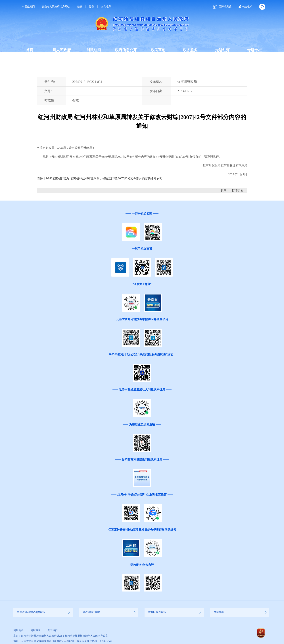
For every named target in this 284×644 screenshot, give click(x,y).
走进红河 (222, 50)
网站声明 (35, 630)
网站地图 (18, 630)
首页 (30, 50)
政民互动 (158, 50)
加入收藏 (106, 7)
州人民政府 (62, 50)
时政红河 (94, 50)
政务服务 (190, 50)
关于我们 (53, 630)
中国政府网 (28, 7)
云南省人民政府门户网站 (56, 7)
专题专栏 (254, 50)
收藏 (224, 190)
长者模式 (245, 7)
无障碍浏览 (222, 7)
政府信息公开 (126, 50)
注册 (79, 7)
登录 (91, 7)
